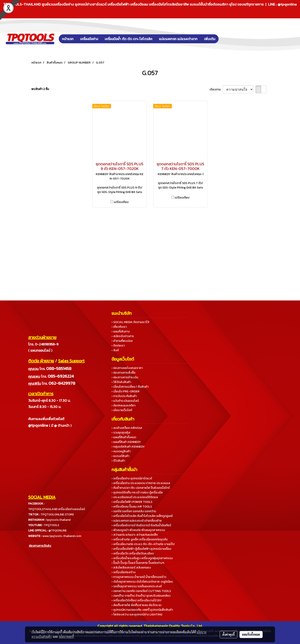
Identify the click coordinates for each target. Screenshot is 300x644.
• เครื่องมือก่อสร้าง (124, 572)
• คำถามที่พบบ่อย (122, 341)
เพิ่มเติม (210, 39)
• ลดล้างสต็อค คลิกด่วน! (127, 428)
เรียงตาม (216, 89)
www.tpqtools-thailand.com (62, 536)
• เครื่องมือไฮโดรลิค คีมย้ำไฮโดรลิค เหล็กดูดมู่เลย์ (142, 516)
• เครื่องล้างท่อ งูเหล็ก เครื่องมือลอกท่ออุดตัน (140, 539)
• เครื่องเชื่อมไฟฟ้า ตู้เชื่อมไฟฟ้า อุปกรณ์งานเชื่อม (141, 549)
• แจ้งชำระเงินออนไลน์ (125, 401)
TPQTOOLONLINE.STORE (57, 514)
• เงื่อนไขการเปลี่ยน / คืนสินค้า (130, 387)
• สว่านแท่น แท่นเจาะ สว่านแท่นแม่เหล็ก (135, 535)
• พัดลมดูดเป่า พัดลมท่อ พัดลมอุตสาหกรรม (138, 530)
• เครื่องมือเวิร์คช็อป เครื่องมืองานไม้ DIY (137, 600)
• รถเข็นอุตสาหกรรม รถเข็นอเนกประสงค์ (137, 586)
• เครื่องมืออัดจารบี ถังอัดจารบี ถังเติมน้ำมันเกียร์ (141, 525)
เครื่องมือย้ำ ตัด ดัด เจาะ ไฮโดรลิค (129, 39)
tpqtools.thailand (58, 520)
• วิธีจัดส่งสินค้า (121, 382)
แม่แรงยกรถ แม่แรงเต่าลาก (178, 39)
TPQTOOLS (51, 525)
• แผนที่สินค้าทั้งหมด (124, 437)
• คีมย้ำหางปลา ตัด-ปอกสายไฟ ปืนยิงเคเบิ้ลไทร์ (141, 488)
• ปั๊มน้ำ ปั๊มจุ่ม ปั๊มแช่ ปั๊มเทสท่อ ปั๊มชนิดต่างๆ (138, 563)
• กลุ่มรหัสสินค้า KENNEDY (128, 447)
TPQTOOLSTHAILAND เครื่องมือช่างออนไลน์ (57, 509)
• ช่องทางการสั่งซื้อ (124, 373)
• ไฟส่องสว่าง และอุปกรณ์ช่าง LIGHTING (137, 614)
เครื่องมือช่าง (89, 39)
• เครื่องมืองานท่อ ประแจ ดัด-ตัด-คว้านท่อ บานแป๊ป (143, 544)
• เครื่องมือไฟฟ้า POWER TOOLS (132, 502)
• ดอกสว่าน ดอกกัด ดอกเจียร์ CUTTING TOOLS (141, 591)
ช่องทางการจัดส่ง (40, 546)
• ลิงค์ (115, 350)
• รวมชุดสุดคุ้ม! (121, 433)
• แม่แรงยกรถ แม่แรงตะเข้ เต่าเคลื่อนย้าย (137, 521)
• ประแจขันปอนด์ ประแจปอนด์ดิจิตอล (135, 497)
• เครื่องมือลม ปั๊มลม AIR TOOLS (132, 507)
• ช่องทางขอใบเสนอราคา (127, 368)
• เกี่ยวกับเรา (119, 327)
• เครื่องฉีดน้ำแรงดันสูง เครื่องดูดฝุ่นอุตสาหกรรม (142, 558)
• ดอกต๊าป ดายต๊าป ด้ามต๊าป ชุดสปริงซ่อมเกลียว (141, 596)
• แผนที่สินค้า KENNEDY (126, 442)
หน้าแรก (68, 39)
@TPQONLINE (58, 530)
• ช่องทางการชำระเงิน (125, 377)
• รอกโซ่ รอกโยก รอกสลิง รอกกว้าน (134, 511)
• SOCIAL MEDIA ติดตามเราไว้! (130, 322)
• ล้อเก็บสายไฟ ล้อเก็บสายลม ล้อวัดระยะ (137, 605)
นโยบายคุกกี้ (66, 637)
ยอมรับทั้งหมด (251, 634)
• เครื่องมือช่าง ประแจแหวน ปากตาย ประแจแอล (141, 483)
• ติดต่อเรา (118, 346)
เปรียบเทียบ (121, 202)
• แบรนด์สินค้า (120, 456)
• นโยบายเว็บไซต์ (122, 410)
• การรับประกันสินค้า (124, 396)
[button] (225, 39)
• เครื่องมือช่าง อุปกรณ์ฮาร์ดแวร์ (132, 478)
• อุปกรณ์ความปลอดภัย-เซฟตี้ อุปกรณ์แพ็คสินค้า (142, 610)
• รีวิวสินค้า (118, 461)
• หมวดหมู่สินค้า (121, 451)
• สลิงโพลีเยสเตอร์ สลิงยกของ (131, 568)
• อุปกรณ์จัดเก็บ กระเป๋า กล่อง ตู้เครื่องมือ (137, 492)
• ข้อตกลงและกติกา (124, 405)
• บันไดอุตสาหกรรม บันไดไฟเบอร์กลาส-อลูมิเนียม (142, 582)
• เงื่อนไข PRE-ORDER (126, 391)
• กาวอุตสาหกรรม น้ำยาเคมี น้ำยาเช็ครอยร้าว (139, 577)
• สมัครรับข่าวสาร (123, 336)
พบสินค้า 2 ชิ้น (40, 89)
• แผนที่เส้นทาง (121, 331)
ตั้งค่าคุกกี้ (229, 634)
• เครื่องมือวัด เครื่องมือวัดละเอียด (133, 553)
